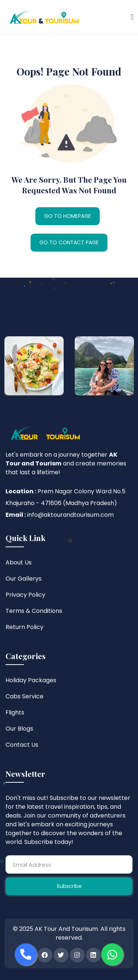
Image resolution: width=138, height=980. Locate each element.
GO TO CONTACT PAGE (69, 242)
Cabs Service (24, 696)
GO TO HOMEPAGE (68, 216)
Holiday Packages (31, 680)
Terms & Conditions (34, 611)
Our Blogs (19, 729)
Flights (15, 712)
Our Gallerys (24, 579)
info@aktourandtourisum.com (70, 515)
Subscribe (69, 886)
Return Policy (24, 627)
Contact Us (22, 745)
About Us (19, 562)
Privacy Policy (25, 595)
